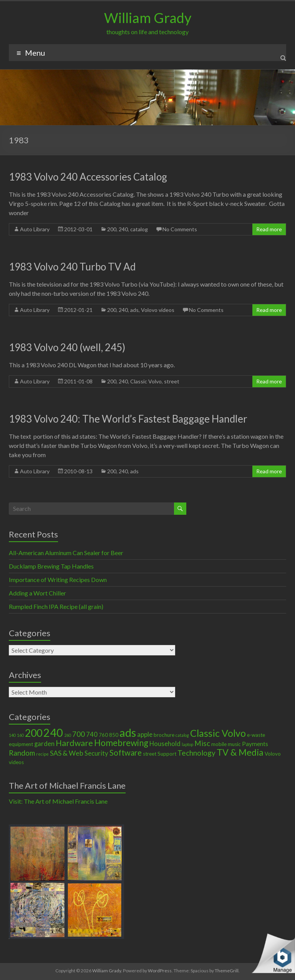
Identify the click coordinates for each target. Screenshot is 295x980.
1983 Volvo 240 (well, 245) (67, 347)
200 (112, 229)
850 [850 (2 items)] (114, 735)
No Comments (180, 229)
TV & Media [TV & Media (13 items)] (240, 752)
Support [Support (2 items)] (167, 754)
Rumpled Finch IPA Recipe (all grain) (56, 606)
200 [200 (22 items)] (34, 733)
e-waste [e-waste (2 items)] (256, 735)
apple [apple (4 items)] (145, 735)
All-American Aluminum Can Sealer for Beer (66, 553)
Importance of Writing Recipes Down (58, 580)
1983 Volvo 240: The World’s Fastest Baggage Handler (128, 419)
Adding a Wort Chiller (37, 593)
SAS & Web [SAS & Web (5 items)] (67, 753)
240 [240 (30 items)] (53, 733)
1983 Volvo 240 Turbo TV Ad (72, 267)
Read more (269, 229)
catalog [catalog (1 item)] (182, 735)
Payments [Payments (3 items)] (255, 744)
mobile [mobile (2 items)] (219, 744)
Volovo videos (158, 310)
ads (134, 310)
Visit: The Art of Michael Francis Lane (58, 801)
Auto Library (35, 229)
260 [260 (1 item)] (68, 735)
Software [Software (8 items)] (126, 753)
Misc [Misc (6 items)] (202, 743)
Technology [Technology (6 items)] (196, 753)
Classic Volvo (146, 381)
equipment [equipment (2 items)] (21, 744)
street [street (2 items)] (150, 754)
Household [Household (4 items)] (165, 744)
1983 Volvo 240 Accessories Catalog (88, 177)
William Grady (148, 18)
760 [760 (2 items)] (103, 735)
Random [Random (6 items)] (22, 753)
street (172, 381)
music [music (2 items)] (234, 744)
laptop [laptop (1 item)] (187, 744)
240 (123, 229)
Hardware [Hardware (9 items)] (74, 743)
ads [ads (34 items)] (128, 732)
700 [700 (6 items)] (79, 734)
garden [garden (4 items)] (44, 744)
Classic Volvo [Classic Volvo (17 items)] (218, 733)
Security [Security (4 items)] (96, 753)
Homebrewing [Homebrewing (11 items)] (121, 743)
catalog (139, 229)
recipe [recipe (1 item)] (42, 754)
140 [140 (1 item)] (12, 735)
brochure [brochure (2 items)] (164, 735)
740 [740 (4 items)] (92, 735)
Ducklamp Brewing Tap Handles (51, 566)
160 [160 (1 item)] (20, 735)
